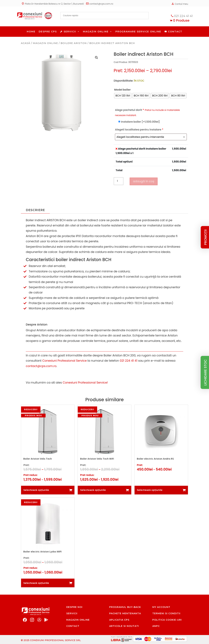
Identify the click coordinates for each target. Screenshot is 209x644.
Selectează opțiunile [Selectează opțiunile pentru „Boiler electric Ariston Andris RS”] (150, 490)
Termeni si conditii (166, 613)
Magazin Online (98, 32)
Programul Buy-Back (125, 607)
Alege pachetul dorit (147, 112)
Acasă (26, 43)
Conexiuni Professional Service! (85, 382)
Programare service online (138, 32)
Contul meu (179, 4)
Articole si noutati (124, 626)
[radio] (123, 96)
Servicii (72, 32)
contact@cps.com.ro (99, 4)
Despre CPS (48, 32)
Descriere (35, 210)
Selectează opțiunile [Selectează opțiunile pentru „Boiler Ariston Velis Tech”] (36, 490)
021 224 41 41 (181, 16)
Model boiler (122, 90)
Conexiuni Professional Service (64, 361)
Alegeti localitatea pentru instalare (139, 130)
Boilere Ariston (74, 43)
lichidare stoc (205, 372)
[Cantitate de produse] (119, 181)
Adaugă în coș (144, 181)
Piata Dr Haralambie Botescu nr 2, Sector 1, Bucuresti (52, 4)
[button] (96, 58)
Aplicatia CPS (119, 620)
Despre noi (74, 607)
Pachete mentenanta (125, 613)
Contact (175, 32)
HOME (31, 32)
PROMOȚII (205, 237)
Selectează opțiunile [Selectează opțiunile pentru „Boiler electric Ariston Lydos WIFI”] (36, 583)
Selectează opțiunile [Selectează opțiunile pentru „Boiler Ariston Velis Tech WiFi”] (93, 490)
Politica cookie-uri (167, 620)
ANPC (156, 626)
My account (161, 607)
